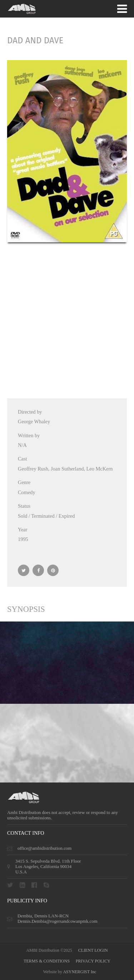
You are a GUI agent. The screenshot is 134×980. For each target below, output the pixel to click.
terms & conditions (47, 961)
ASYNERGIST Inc (80, 972)
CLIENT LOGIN (93, 950)
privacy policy (93, 961)
